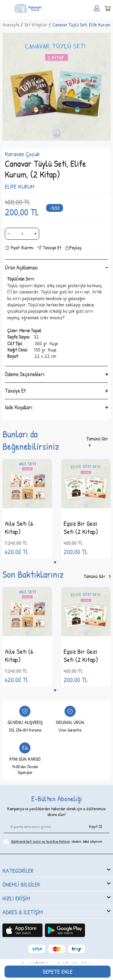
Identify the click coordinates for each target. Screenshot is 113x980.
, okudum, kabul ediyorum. (53, 842)
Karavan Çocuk (22, 154)
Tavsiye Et (49, 248)
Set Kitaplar (36, 25)
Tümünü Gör (97, 442)
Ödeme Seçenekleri (56, 374)
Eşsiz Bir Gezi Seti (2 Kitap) (81, 527)
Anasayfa (11, 25)
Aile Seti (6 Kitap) (19, 527)
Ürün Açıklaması (56, 268)
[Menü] (5, 8)
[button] (55, 562)
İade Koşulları (56, 407)
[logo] (28, 8)
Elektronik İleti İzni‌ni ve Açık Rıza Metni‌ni (41, 841)
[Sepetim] (108, 8)
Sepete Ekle (58, 971)
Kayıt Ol (96, 826)
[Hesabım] (97, 8)
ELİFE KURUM (20, 187)
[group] (56, 87)
